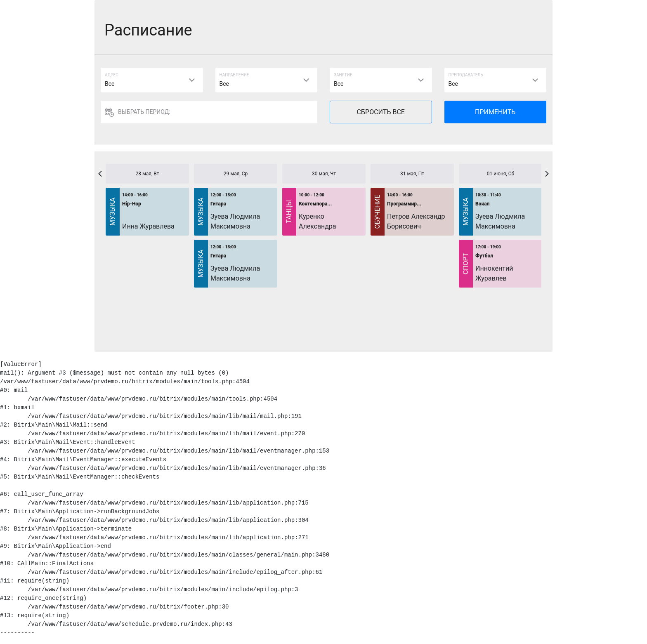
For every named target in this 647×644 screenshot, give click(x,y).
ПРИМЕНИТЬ (495, 112)
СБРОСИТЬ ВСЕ (381, 112)
